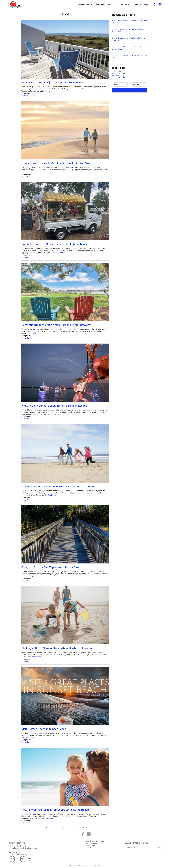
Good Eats (116, 71)
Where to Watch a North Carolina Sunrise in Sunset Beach (57, 163)
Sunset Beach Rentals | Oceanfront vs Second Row (53, 83)
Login (71, 865)
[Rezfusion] (30, 859)
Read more (46, 91)
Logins (147, 5)
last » (85, 827)
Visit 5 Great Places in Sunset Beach (44, 729)
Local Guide (112, 5)
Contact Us (137, 5)
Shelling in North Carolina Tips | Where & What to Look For (57, 648)
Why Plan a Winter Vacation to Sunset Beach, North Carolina (58, 487)
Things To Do (27, 176)
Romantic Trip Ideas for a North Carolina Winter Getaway (56, 325)
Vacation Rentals (85, 5)
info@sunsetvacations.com (19, 855)
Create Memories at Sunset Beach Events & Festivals (54, 244)
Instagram (89, 834)
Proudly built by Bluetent (84, 865)
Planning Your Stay (29, 96)
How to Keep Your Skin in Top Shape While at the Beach (55, 810)
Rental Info (99, 5)
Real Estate (124, 5)
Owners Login (91, 843)
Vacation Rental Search (95, 841)
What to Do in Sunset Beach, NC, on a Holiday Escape (54, 406)
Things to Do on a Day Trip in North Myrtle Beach (51, 567)
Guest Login (91, 845)
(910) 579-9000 (14, 852)
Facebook (83, 834)
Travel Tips (26, 823)
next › (76, 827)
